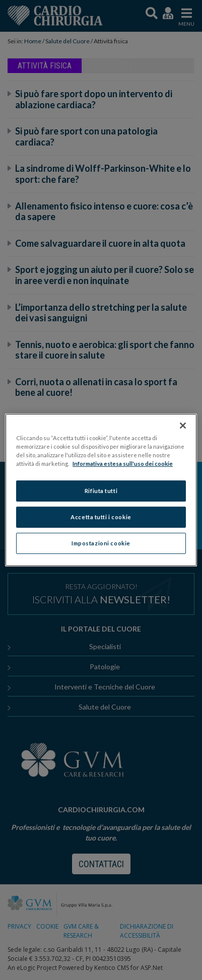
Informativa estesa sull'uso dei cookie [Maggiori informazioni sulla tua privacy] (123, 464)
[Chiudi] (183, 426)
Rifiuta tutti (101, 491)
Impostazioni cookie (101, 543)
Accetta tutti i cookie (101, 517)
